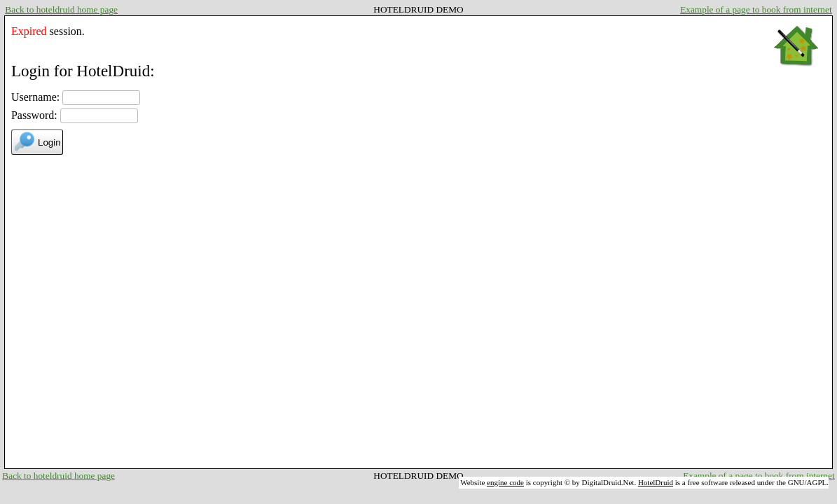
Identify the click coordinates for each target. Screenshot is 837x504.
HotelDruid (656, 482)
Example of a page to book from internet (756, 9)
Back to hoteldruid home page (61, 9)
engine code (505, 482)
